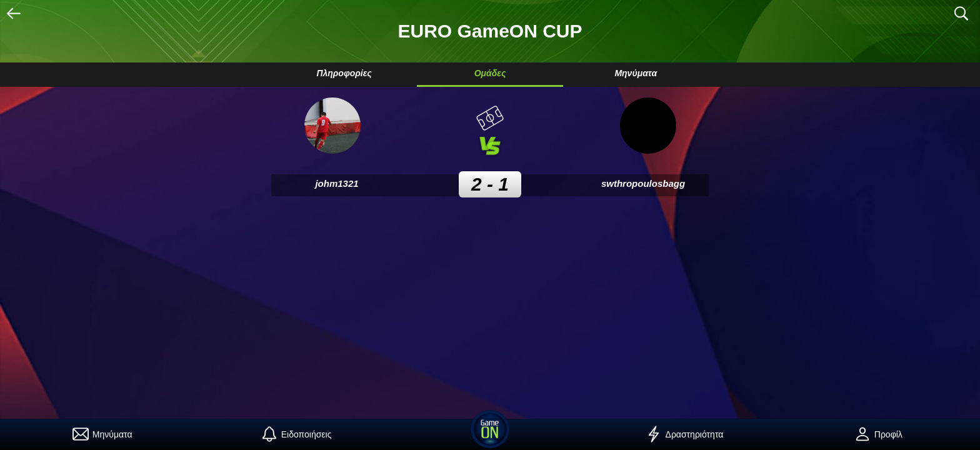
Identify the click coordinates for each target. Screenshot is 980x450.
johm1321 (337, 183)
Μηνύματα (636, 73)
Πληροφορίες (344, 73)
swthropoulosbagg (643, 183)
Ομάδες (490, 73)
